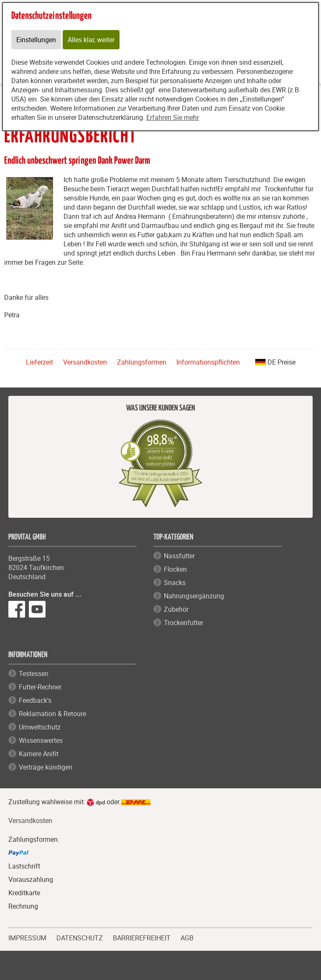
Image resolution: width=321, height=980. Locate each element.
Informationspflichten (208, 362)
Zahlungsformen (142, 362)
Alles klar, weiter (91, 40)
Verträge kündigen (46, 767)
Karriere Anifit (39, 754)
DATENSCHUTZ (80, 937)
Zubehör (176, 609)
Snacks (175, 582)
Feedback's (35, 700)
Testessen (34, 674)
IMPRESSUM (27, 937)
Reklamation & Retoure (52, 714)
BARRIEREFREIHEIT (142, 937)
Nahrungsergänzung (194, 596)
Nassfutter (179, 556)
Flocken (175, 569)
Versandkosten (85, 362)
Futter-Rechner (40, 687)
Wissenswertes (41, 740)
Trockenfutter (183, 623)
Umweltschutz (40, 727)
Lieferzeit (39, 362)
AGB (187, 938)
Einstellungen (36, 40)
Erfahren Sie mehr (173, 117)
